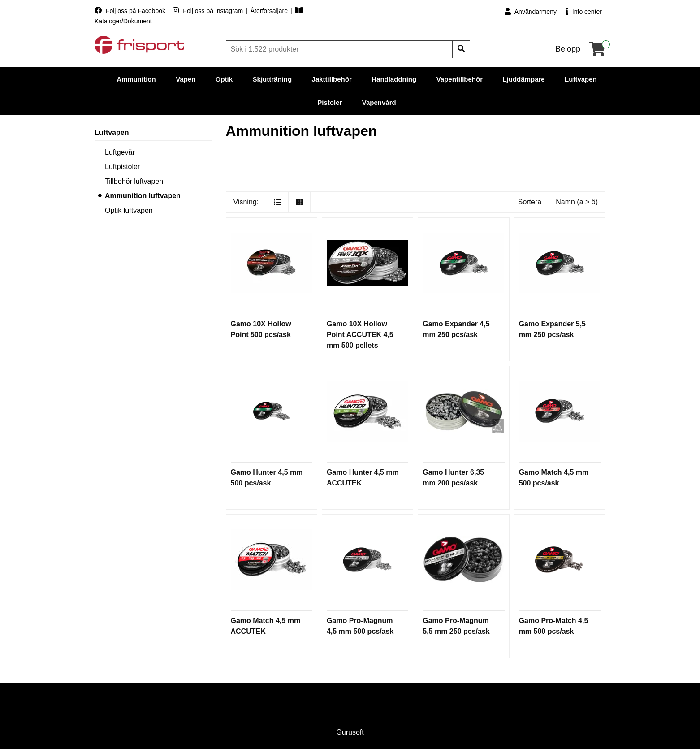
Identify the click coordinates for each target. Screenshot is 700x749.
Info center (584, 11)
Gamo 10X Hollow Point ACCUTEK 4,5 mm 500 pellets (360, 335)
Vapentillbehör (460, 79)
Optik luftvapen (129, 210)
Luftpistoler (122, 167)
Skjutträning (272, 79)
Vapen (186, 79)
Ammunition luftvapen (143, 196)
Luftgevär (120, 152)
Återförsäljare (270, 11)
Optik (224, 79)
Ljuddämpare (523, 79)
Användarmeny (531, 11)
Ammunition (136, 79)
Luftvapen (581, 79)
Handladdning (394, 79)
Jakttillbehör (332, 79)
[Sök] (340, 49)
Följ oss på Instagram (209, 11)
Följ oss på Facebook (131, 11)
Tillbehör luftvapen (134, 181)
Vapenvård (379, 102)
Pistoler (330, 102)
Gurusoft (350, 732)
